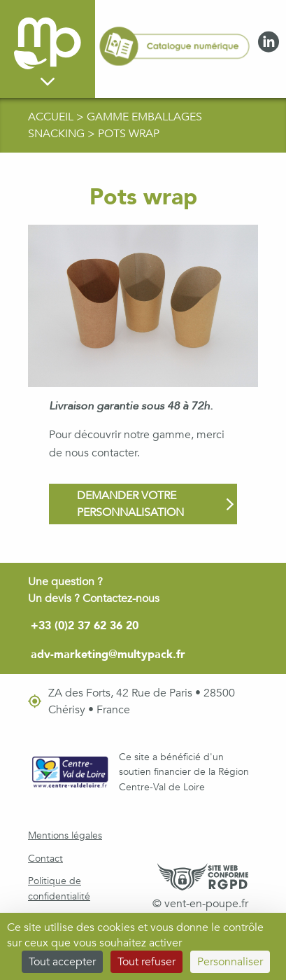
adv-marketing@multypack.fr (108, 654)
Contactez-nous (121, 598)
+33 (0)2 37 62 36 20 (85, 626)
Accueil (52, 117)
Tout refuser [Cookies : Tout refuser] (146, 962)
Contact (45, 859)
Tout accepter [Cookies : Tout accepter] (62, 962)
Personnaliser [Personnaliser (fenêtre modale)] (230, 962)
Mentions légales (65, 835)
